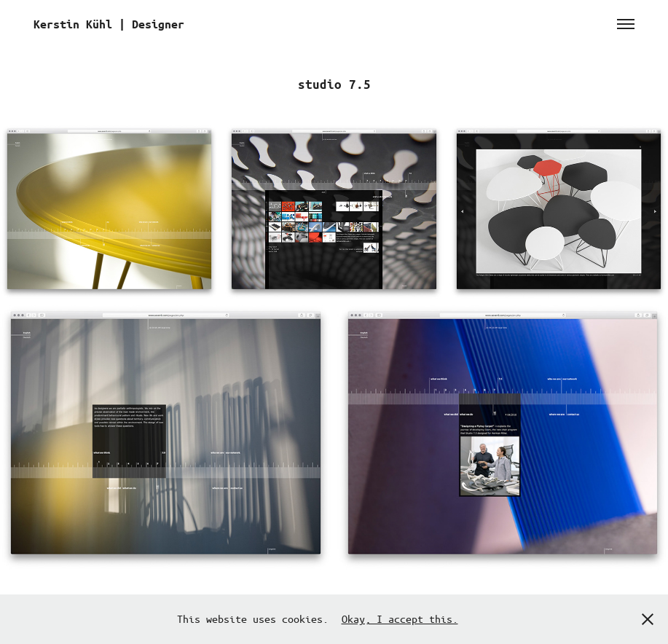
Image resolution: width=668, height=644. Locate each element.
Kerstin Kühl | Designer (109, 24)
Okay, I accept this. (400, 619)
